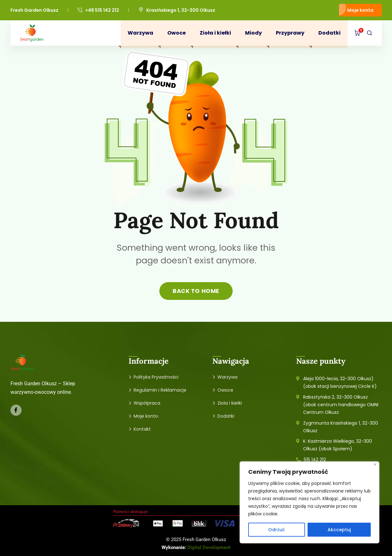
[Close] (375, 464)
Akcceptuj (339, 530)
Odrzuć (276, 530)
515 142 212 (315, 460)
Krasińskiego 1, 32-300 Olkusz (177, 10)
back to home (196, 291)
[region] (309, 502)
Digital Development (209, 547)
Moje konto (360, 10)
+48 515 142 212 (98, 10)
